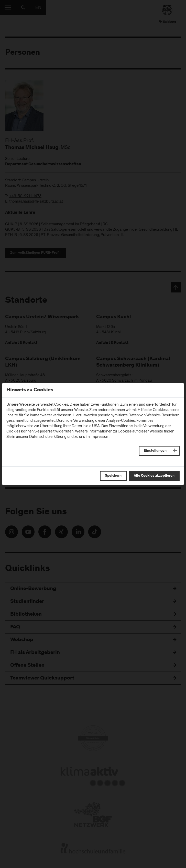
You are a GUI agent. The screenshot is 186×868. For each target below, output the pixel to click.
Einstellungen (155, 451)
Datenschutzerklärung (48, 437)
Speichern (113, 476)
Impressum (100, 437)
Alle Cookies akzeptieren (154, 476)
